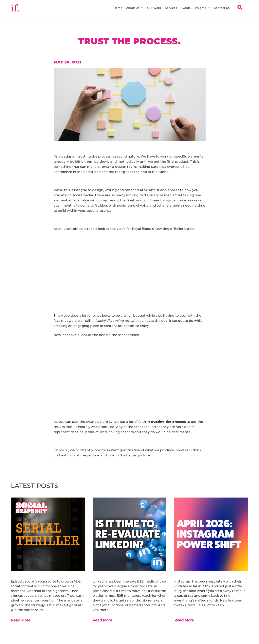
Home (118, 8)
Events (186, 8)
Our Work (154, 8)
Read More (21, 620)
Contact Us (222, 8)
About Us (135, 8)
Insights (202, 8)
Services (171, 8)
